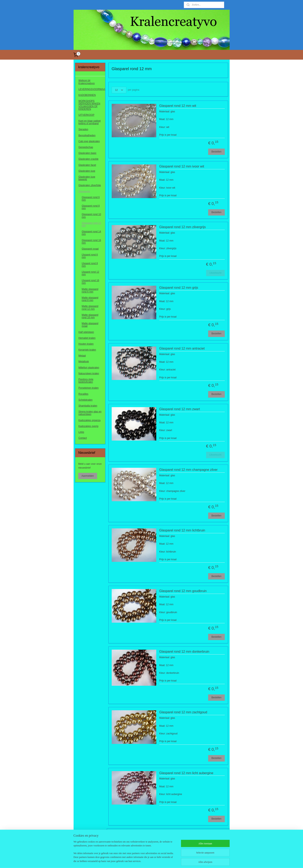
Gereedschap (86, 147)
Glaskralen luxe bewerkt (87, 178)
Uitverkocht (215, 273)
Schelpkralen (85, 400)
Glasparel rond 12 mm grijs (179, 288)
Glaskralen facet (87, 165)
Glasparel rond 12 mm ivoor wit (182, 166)
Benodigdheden (87, 135)
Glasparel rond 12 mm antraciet (182, 348)
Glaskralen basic (87, 153)
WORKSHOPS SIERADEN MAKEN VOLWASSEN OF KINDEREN (89, 105)
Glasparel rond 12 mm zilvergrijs (183, 227)
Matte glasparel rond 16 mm (90, 316)
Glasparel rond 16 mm (91, 242)
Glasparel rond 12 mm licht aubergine (186, 773)
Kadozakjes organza (89, 420)
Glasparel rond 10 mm (91, 216)
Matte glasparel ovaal (90, 325)
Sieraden (83, 129)
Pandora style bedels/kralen (86, 381)
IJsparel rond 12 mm (90, 273)
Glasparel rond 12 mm (91, 224)
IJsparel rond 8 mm (90, 265)
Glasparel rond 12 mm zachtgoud (183, 712)
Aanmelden (88, 476)
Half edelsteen (86, 332)
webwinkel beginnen (160, 860)
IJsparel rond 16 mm (90, 282)
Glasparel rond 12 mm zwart (180, 409)
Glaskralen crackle (88, 159)
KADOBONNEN (87, 95)
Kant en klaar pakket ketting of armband (89, 122)
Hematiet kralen (87, 338)
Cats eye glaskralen (89, 141)
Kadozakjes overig (88, 426)
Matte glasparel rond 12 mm (90, 307)
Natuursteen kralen (89, 373)
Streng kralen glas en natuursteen (90, 413)
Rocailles (83, 394)
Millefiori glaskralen (89, 368)
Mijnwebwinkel (191, 860)
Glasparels (84, 191)
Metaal (82, 356)
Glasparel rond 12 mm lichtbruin (182, 530)
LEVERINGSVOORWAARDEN (92, 89)
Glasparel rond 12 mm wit (178, 106)
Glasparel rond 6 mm (91, 199)
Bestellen (217, 152)
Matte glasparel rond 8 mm (90, 299)
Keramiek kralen (87, 350)
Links (81, 432)
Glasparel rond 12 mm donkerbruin (184, 652)
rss (147, 860)
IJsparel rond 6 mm (90, 256)
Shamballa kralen (88, 406)
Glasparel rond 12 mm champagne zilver (188, 470)
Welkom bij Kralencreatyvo (87, 82)
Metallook (84, 362)
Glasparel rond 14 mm (91, 233)
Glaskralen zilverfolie (90, 185)
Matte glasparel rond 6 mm (90, 290)
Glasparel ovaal (90, 249)
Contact (83, 438)
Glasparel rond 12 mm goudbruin (183, 591)
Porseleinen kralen (88, 388)
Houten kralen (86, 344)
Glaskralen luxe (87, 171)
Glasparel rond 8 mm (91, 207)
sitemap (140, 860)
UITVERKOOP (86, 115)
